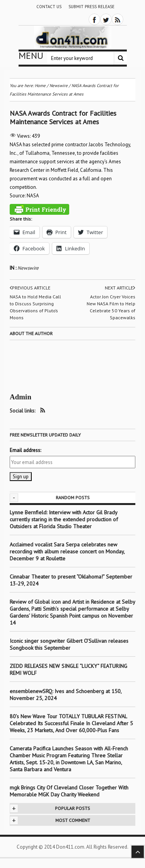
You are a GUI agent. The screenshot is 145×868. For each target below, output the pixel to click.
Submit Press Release (91, 7)
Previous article (30, 288)
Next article (120, 288)
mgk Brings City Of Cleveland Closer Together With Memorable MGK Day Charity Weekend (69, 791)
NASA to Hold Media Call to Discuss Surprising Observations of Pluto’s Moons (35, 307)
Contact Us (49, 7)
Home (40, 86)
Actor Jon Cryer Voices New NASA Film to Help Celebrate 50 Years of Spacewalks (111, 307)
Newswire (28, 268)
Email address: (25, 450)
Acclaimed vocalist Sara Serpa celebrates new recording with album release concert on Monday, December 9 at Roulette (67, 551)
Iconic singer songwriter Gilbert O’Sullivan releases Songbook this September (69, 644)
